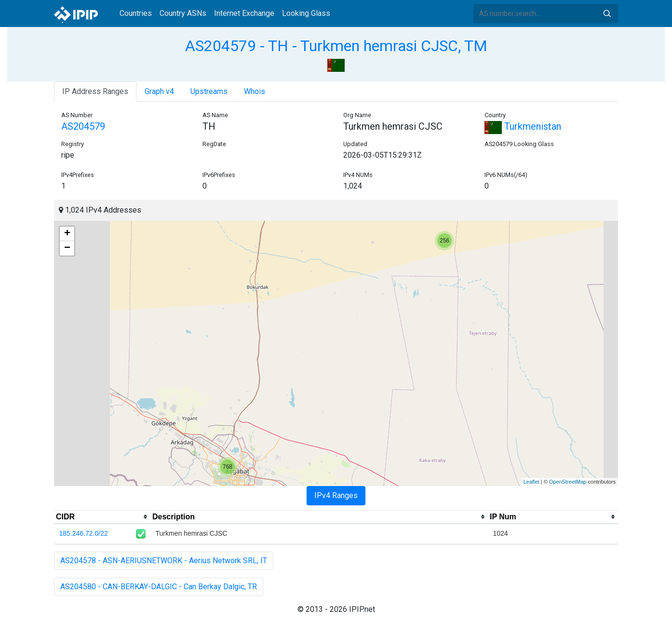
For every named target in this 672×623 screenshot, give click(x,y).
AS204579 (83, 126)
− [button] (67, 248)
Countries (136, 13)
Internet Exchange (244, 13)
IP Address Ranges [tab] (95, 91)
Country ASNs (183, 13)
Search (607, 14)
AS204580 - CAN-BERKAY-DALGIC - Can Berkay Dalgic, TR (159, 587)
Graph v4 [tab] (159, 91)
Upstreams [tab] (209, 91)
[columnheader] (102, 517)
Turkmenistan (523, 126)
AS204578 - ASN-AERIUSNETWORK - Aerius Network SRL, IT (164, 561)
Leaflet (531, 482)
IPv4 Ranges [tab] (336, 495)
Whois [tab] (255, 91)
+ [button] (67, 234)
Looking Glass (306, 13)
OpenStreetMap (568, 482)
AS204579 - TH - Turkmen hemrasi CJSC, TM (336, 46)
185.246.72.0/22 (84, 533)
